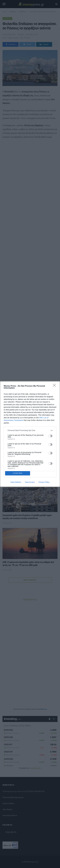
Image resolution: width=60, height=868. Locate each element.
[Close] (55, 386)
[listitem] (30, 430)
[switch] (50, 436)
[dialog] (30, 434)
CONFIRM (18, 473)
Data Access (30, 482)
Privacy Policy (44, 482)
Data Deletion (16, 482)
